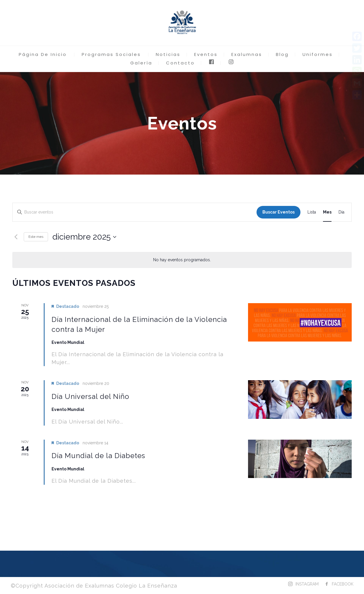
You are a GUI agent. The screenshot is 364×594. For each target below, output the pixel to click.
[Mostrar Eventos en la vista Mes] (327, 212)
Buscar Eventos (278, 212)
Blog (282, 54)
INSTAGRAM (307, 584)
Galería (141, 63)
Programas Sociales (111, 54)
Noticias (168, 54)
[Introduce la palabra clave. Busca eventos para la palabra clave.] (135, 212)
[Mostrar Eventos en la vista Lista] (312, 212)
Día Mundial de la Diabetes (98, 456)
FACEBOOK (343, 584)
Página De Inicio (43, 54)
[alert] (182, 260)
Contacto (180, 63)
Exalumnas (247, 54)
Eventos (206, 54)
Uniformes (318, 54)
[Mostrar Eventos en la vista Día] (341, 212)
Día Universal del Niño (90, 396)
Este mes (36, 237)
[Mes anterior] (16, 237)
